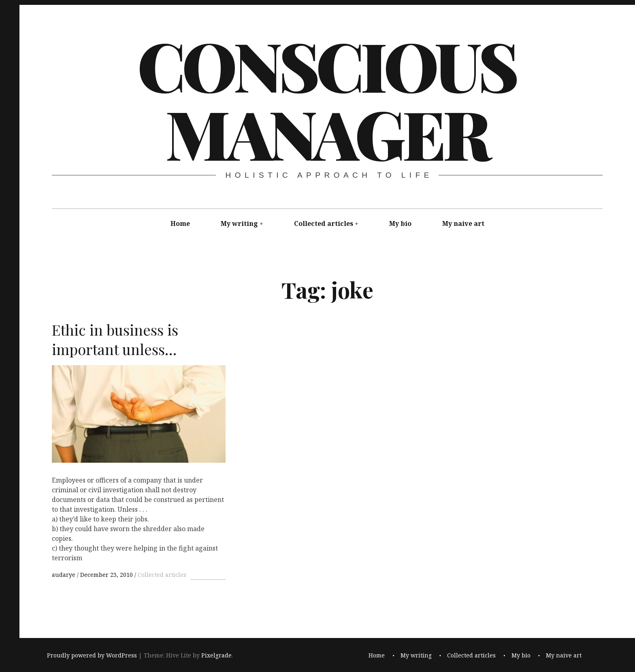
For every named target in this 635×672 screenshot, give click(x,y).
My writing (239, 223)
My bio (400, 223)
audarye (64, 575)
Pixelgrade (216, 656)
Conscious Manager (326, 99)
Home (180, 223)
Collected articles (324, 223)
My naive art (463, 223)
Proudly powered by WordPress (92, 656)
